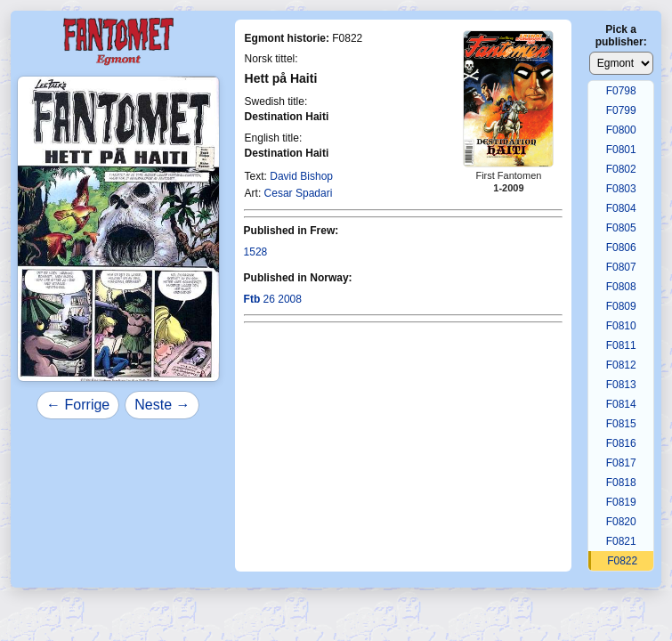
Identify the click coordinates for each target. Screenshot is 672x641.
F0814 (621, 404)
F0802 (621, 169)
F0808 (621, 287)
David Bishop (301, 176)
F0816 (621, 443)
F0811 (621, 345)
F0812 (621, 365)
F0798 (621, 91)
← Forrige (78, 405)
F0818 (621, 483)
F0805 (621, 228)
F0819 (621, 502)
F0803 (621, 189)
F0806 (621, 247)
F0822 (622, 561)
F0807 (621, 267)
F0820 (621, 522)
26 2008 (273, 299)
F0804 (621, 208)
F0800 (621, 130)
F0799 (621, 110)
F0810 (621, 326)
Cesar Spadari (299, 193)
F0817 (621, 463)
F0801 (621, 150)
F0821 (621, 541)
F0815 (621, 424)
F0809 (621, 306)
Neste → (162, 405)
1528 (256, 252)
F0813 (621, 385)
